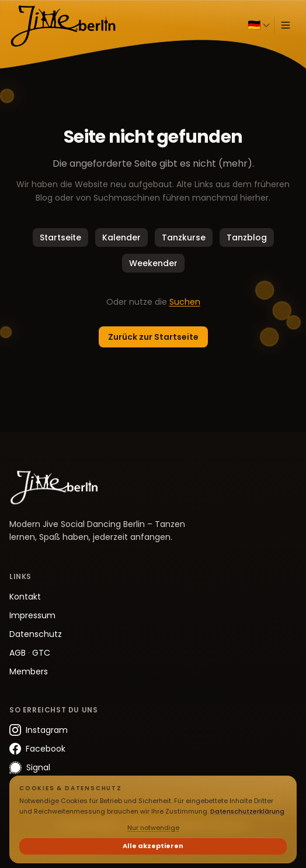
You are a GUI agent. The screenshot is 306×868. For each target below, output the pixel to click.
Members (29, 671)
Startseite (60, 237)
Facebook (37, 749)
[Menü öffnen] (286, 25)
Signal (30, 768)
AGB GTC (30, 653)
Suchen (185, 302)
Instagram (39, 730)
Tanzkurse (184, 237)
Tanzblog (247, 237)
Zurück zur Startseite (153, 337)
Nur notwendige (153, 828)
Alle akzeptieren (153, 846)
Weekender (153, 263)
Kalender (121, 237)
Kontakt (25, 597)
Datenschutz (36, 634)
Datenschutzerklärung (247, 811)
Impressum (32, 615)
